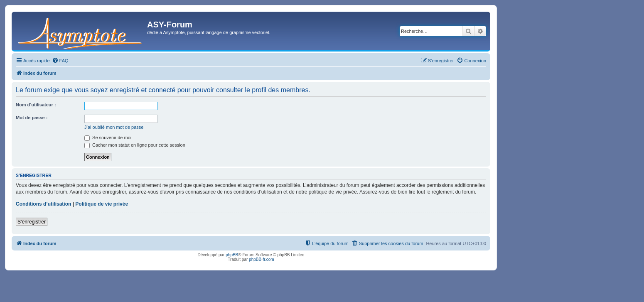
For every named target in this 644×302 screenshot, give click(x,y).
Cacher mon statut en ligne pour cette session (135, 145)
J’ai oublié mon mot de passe (114, 127)
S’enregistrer (32, 222)
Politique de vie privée (102, 204)
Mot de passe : (32, 118)
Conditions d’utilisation (43, 204)
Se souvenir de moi (108, 137)
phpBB (232, 255)
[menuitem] (60, 61)
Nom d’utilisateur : (36, 105)
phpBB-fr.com (262, 259)
